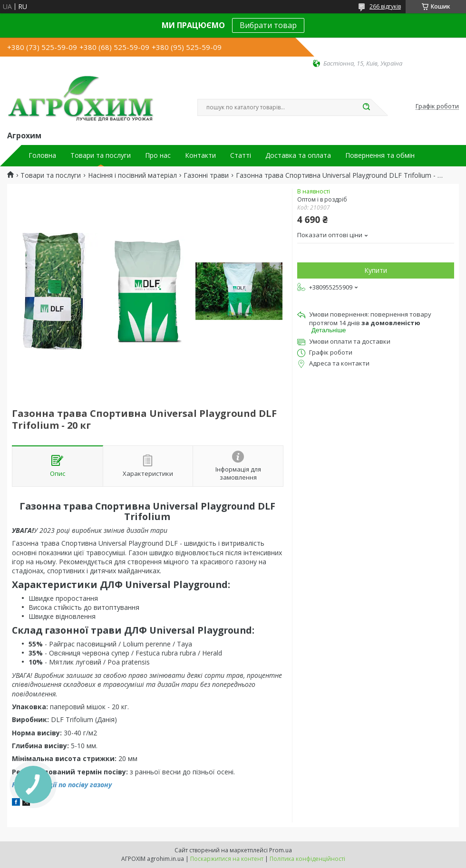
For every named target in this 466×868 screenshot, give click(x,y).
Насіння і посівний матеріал (132, 175)
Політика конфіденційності (307, 859)
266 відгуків (385, 6)
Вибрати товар (268, 25)
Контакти (200, 155)
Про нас (158, 155)
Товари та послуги (101, 155)
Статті (241, 155)
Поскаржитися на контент (227, 859)
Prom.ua (281, 850)
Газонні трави (206, 175)
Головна (42, 155)
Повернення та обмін (380, 155)
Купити (376, 270)
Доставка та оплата (298, 155)
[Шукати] (366, 107)
